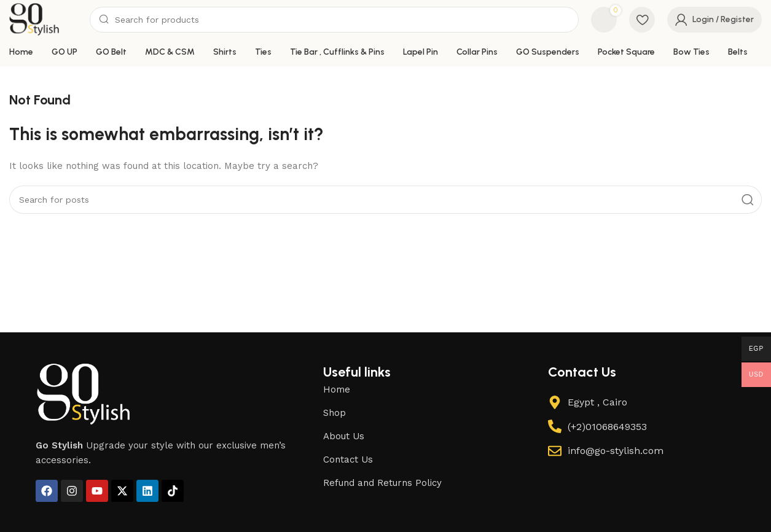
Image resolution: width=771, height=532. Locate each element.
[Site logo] (40, 22)
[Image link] (83, 401)
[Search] (340, 23)
